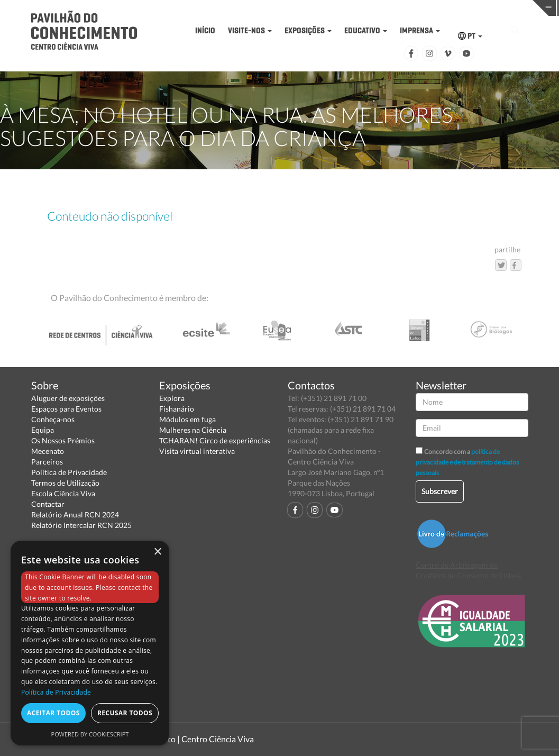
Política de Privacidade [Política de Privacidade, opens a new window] (56, 692)
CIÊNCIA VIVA (390, 7)
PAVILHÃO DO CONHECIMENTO (268, 8)
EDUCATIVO (366, 30)
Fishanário (177, 409)
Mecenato (48, 451)
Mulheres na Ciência (193, 430)
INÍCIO (205, 30)
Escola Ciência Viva (63, 493)
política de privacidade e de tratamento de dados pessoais (467, 462)
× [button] (157, 552)
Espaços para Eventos (66, 409)
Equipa (43, 430)
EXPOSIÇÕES (308, 30)
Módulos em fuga (187, 419)
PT (470, 36)
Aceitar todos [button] (53, 713)
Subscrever (440, 491)
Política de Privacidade (69, 472)
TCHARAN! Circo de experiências (215, 440)
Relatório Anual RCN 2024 (75, 514)
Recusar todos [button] (125, 713)
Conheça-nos (53, 419)
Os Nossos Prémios (63, 440)
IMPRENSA (420, 30)
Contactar (48, 504)
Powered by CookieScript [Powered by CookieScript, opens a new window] (90, 734)
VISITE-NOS (250, 30)
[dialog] (90, 643)
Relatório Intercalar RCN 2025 (81, 525)
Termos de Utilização (65, 483)
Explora (172, 398)
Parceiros (47, 462)
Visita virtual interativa (197, 451)
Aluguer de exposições (68, 398)
